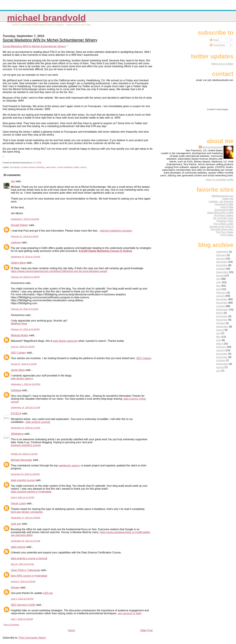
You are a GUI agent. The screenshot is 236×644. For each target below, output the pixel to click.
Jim (13, 181)
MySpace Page (225, 221)
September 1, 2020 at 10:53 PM (26, 384)
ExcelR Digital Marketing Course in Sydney (106, 251)
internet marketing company (116, 231)
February (221, 255)
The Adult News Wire (222, 229)
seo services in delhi (130, 613)
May (218, 286)
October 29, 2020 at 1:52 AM (24, 454)
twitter (76, 167)
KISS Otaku (227, 235)
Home (71, 630)
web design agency (22, 379)
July (218, 279)
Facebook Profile (224, 204)
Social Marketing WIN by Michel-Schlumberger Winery (50, 40)
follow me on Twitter (222, 64)
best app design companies (27, 512)
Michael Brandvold (46, 18)
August (220, 275)
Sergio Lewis (18, 503)
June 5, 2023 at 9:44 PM (22, 599)
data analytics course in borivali (29, 558)
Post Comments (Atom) (32, 638)
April (218, 289)
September (222, 252)
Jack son (16, 524)
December (222, 262)
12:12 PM (37, 163)
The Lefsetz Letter (223, 224)
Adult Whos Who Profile (220, 213)
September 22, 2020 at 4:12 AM (25, 428)
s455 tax (48, 593)
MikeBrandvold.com (222, 196)
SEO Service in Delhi (23, 605)
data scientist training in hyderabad (31, 492)
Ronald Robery (20, 225)
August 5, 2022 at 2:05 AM (23, 581)
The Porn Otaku (225, 232)
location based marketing (33, 167)
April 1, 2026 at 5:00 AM (22, 619)
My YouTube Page (223, 218)
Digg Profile (227, 207)
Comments (217, 45)
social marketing (65, 167)
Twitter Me (228, 199)
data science (18, 547)
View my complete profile (220, 179)
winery (84, 167)
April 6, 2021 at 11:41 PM (23, 497)
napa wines (51, 167)
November (222, 265)
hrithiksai (16, 390)
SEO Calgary (18, 353)
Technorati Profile (224, 210)
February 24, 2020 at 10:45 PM (25, 329)
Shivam (15, 587)
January (220, 258)
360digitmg (17, 434)
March (219, 313)
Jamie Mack (18, 370)
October (220, 269)
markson (16, 242)
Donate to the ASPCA (221, 226)
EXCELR (16, 413)
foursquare (15, 167)
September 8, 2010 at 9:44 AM (25, 219)
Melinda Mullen (20, 335)
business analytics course (26, 445)
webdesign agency (69, 466)
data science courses (38, 422)
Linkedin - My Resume (221, 201)
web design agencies (65, 341)
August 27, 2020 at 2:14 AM (24, 364)
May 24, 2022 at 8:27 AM (22, 564)
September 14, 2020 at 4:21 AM (25, 407)
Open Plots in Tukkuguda (25, 570)
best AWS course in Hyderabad (29, 576)
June (219, 282)
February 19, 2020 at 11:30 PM (25, 277)
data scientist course (23, 480)
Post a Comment (11, 625)
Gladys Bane (18, 263)
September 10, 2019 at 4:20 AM (25, 257)
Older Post (147, 630)
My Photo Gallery (224, 215)
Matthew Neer (19, 324)
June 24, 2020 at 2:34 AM (23, 347)
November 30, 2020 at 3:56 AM (25, 474)
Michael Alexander (22, 460)
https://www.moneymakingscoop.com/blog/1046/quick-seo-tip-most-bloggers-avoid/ (59, 271)
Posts (215, 40)
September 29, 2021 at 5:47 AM (25, 541)
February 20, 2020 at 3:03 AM (25, 309)
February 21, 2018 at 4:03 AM (25, 236)
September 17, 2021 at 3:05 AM (25, 518)
